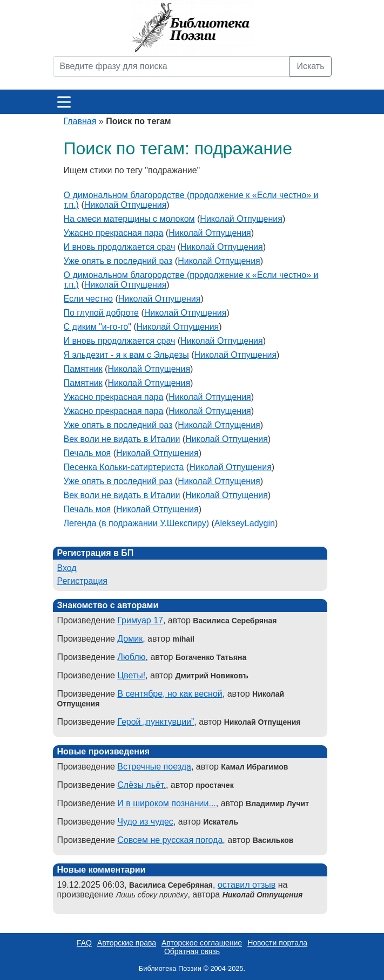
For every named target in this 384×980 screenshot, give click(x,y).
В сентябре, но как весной (170, 694)
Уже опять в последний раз (118, 261)
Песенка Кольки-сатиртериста (124, 467)
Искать (310, 66)
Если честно (89, 299)
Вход (67, 568)
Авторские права (127, 943)
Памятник (83, 369)
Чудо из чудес (145, 822)
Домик (130, 639)
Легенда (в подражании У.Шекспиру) (137, 523)
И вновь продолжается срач (120, 247)
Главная (80, 121)
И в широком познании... (166, 803)
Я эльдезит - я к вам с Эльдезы (126, 355)
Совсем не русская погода (170, 840)
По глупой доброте (102, 313)
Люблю (131, 657)
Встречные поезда (154, 767)
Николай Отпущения (126, 205)
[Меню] (64, 102)
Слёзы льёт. (142, 785)
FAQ (84, 943)
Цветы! (131, 675)
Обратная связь (192, 951)
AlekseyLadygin (245, 523)
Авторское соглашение (202, 943)
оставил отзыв (247, 885)
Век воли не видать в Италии (122, 439)
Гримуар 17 (140, 620)
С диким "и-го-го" (97, 327)
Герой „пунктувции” (156, 722)
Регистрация (83, 581)
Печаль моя (87, 453)
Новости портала (277, 943)
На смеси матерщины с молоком (129, 219)
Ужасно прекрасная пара (114, 233)
